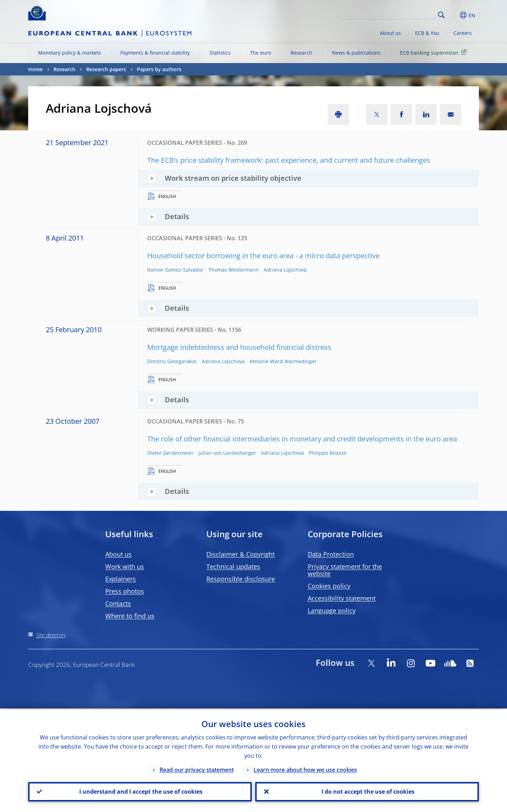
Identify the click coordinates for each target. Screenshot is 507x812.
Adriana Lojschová (285, 270)
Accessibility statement (342, 598)
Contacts (118, 603)
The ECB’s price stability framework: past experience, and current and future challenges (289, 160)
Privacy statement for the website (345, 570)
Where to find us (130, 616)
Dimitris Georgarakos (172, 361)
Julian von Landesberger (227, 453)
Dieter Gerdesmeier (170, 453)
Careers (463, 33)
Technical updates (233, 566)
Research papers (106, 69)
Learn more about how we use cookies (305, 769)
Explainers (121, 579)
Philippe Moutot (328, 453)
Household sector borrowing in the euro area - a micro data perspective (263, 256)
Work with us (125, 566)
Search (441, 15)
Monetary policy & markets (70, 53)
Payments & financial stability (155, 53)
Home (35, 69)
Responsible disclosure (241, 579)
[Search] (400, 14)
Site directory (51, 635)
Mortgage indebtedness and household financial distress (239, 347)
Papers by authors (159, 69)
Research (301, 53)
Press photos (125, 591)
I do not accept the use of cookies (367, 791)
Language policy (332, 610)
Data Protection (331, 554)
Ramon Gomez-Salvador (175, 270)
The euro (261, 53)
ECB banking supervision (434, 52)
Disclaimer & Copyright (240, 554)
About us (390, 33)
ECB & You (427, 33)
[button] (454, 15)
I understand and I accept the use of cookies (140, 791)
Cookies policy (329, 586)
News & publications (356, 53)
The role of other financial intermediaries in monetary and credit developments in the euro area (302, 439)
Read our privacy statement (197, 769)
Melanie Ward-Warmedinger (283, 361)
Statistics (220, 53)
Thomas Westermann (234, 270)
